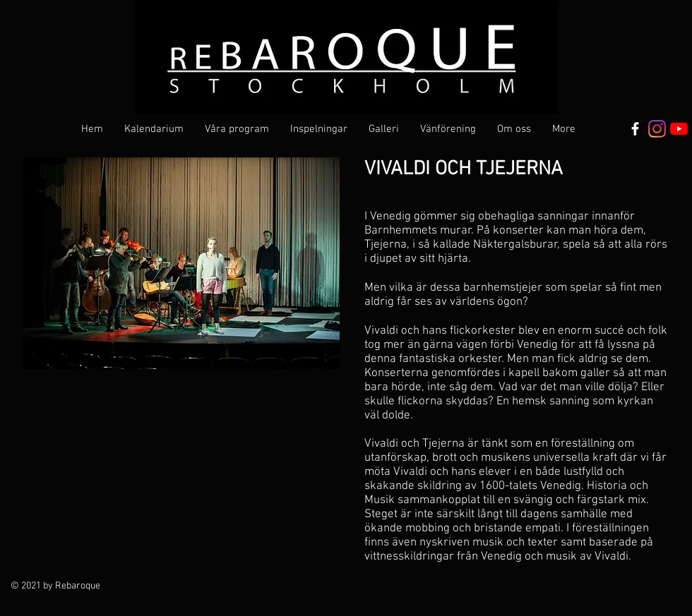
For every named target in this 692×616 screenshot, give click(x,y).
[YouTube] (679, 129)
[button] (237, 129)
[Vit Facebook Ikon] (635, 129)
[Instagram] (657, 129)
